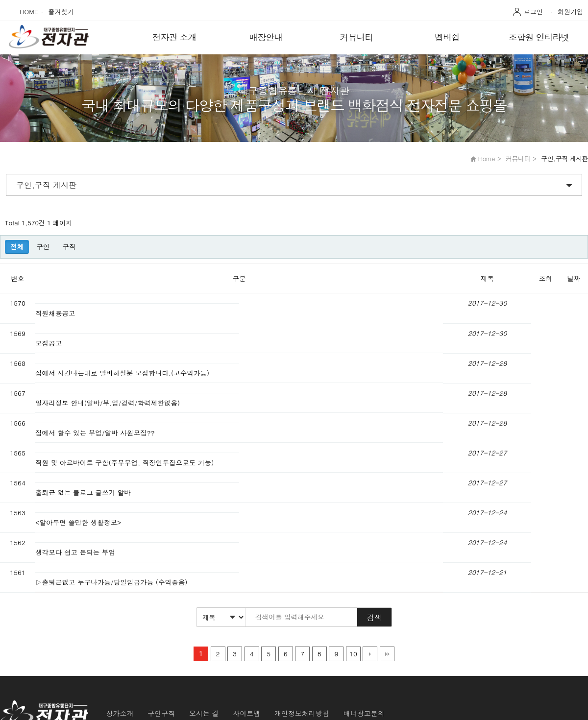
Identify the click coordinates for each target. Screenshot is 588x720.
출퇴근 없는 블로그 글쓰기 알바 (84, 492)
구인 (43, 247)
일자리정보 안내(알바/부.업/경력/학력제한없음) (109, 403)
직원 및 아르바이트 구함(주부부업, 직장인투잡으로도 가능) (126, 463)
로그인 (533, 12)
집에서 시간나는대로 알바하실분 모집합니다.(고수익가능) (123, 373)
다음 (370, 654)
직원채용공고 (56, 313)
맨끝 (387, 654)
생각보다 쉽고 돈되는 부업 (76, 552)
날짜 (574, 278)
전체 (17, 247)
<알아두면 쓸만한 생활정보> (79, 522)
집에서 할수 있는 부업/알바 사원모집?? (96, 433)
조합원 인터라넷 (539, 37)
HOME (29, 12)
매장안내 (266, 37)
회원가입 (570, 12)
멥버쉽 (447, 37)
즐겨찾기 (61, 12)
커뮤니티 (357, 37)
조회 (546, 278)
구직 (69, 247)
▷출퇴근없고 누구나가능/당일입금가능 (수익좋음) (112, 582)
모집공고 (50, 343)
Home (487, 158)
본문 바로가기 (0, 0)
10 (353, 654)
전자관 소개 (174, 37)
